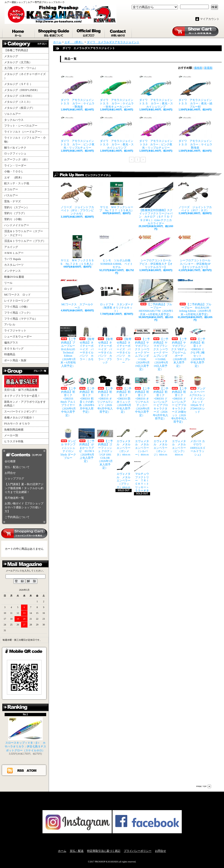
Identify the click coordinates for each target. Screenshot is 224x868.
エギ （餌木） (14, 178)
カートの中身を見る (24, 534)
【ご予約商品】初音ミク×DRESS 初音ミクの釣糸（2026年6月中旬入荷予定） (87, 394)
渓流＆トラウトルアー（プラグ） (25, 241)
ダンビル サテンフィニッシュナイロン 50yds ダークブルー (68, 444)
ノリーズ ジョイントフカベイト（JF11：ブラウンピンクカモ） (77, 199)
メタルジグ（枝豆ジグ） (19, 108)
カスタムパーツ (14, 265)
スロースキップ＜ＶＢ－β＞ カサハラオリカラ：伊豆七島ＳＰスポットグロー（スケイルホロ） (25, 735)
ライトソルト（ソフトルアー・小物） (25, 140)
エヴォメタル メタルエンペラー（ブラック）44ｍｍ (124, 475)
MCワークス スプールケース (77, 294)
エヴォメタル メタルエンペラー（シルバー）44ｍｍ (142, 442)
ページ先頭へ (204, 786)
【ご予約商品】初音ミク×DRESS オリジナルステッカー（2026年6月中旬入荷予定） (142, 396)
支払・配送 (77, 851)
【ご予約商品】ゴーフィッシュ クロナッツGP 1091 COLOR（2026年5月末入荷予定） (105, 449)
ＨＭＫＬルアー (14, 253)
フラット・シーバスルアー (21, 126)
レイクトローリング (17, 301)
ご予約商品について (17, 517)
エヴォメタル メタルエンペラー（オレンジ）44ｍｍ (160, 442)
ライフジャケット (15, 331)
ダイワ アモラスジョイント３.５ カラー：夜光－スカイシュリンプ (156, 92)
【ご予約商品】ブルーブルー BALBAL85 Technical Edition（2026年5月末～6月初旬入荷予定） (68, 347)
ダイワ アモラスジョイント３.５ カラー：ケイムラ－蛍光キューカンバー (117, 92)
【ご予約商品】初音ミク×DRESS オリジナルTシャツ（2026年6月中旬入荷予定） (105, 394)
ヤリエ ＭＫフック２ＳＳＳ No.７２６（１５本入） (77, 250)
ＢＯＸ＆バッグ (14, 349)
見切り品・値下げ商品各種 (21, 383)
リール (8, 283)
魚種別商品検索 (14, 430)
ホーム (19, 32)
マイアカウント (210, 19)
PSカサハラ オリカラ (17, 424)
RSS (21, 770)
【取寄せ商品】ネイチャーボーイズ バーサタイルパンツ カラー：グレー (124, 345)
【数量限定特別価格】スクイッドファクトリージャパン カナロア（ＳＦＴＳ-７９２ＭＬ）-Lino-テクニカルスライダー (156, 204)
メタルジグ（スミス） (18, 102)
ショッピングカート (195, 31)
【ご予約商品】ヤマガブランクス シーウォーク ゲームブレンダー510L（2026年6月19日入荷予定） (142, 348)
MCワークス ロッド (17, 295)
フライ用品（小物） (17, 307)
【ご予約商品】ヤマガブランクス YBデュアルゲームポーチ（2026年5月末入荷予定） (179, 347)
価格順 (198, 68)
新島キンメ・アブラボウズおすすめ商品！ (25, 404)
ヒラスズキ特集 (14, 441)
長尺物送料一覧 (14, 498)
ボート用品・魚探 (15, 360)
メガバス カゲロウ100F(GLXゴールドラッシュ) (197, 442)
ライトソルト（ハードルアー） (24, 132)
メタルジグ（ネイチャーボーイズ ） (25, 76)
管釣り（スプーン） (17, 207)
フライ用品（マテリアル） (21, 319)
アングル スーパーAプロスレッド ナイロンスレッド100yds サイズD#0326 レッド (197, 394)
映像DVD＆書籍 (14, 277)
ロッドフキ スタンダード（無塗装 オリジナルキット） (117, 296)
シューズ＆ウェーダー (18, 337)
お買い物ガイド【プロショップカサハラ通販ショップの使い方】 (24, 507)
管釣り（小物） (14, 219)
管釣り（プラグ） (15, 213)
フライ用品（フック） (18, 313)
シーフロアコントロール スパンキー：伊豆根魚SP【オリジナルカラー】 (195, 252)
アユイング (11, 247)
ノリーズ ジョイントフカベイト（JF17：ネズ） (195, 197)
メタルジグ (11, 56)
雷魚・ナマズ (12, 201)
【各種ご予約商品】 (17, 50)
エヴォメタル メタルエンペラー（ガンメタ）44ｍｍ (124, 442)
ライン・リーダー (15, 165)
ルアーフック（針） (17, 159)
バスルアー (11, 195)
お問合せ (119, 32)
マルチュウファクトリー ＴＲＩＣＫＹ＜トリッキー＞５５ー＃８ (142, 476)
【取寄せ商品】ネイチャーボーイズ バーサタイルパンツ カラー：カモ (87, 343)
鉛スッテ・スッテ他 (17, 183)
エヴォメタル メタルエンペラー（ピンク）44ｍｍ (179, 442)
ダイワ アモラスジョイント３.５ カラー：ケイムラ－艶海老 (77, 92)
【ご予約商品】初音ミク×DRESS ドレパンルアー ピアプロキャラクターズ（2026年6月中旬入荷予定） (160, 398)
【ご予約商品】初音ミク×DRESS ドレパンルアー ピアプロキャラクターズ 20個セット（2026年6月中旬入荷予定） (179, 399)
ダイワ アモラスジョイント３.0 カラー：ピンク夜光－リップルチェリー (156, 133)
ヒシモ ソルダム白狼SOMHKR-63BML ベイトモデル (117, 252)
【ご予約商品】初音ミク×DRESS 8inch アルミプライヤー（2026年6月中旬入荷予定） (68, 396)
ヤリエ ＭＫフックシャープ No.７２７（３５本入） (117, 197)
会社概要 (10, 461)
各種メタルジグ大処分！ (19, 418)
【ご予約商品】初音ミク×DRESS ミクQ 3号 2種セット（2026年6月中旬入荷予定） (197, 347)
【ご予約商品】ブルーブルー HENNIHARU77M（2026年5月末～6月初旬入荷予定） (156, 298)
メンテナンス (12, 271)
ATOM (32, 770)
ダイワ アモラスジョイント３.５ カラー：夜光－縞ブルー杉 (195, 92)
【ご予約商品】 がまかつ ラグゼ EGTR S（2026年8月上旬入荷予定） (87, 446)
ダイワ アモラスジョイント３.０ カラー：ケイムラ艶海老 (195, 133)
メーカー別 (11, 435)
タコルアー (11, 189)
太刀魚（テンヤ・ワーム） (21, 68)
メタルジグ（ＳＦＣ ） (18, 84)
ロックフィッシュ (15, 153)
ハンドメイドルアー (17, 225)
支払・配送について (54, 32)
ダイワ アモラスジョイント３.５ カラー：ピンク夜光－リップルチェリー (77, 133)
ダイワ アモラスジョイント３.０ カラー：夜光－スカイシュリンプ (117, 133)
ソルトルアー (12, 114)
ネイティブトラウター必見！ (22, 396)
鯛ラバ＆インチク (15, 148)
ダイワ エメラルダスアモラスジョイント (113, 42)
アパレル (10, 325)
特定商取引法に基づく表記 (104, 851)
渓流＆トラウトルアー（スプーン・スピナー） (24, 233)
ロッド (8, 289)
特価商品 (10, 354)
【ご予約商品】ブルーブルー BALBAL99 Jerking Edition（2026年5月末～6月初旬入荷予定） (195, 298)
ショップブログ (89, 32)
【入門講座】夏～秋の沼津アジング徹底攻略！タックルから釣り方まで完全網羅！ (24, 488)
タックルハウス (14, 120)
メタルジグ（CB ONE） (19, 96)
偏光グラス (11, 343)
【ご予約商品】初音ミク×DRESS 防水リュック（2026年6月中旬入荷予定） (124, 394)
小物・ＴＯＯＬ (14, 172)
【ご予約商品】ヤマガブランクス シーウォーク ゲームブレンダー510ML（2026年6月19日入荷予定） (160, 348)
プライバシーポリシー (138, 851)
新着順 (208, 68)
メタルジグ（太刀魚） (18, 62)
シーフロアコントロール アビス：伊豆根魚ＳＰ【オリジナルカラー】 (156, 252)
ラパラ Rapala (12, 259)
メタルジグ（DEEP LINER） (22, 90)
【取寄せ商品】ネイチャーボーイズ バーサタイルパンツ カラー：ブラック (105, 345)
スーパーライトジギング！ (21, 412)
